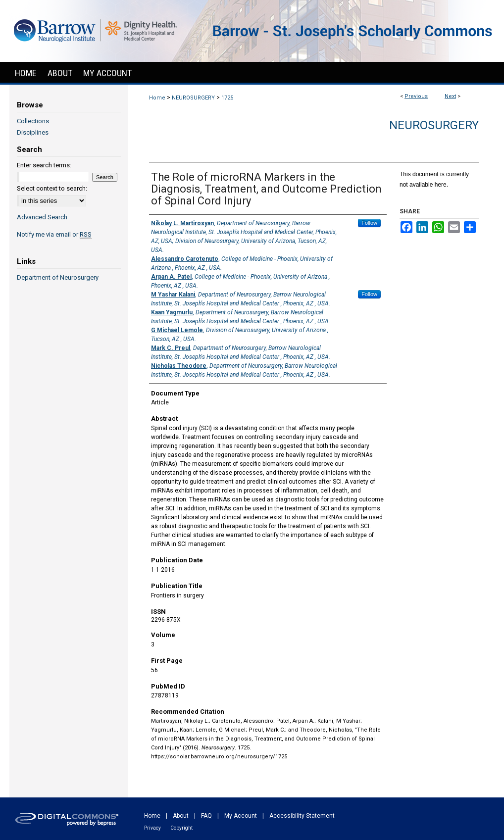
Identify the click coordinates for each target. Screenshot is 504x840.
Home (157, 98)
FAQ (206, 816)
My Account (241, 816)
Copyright (181, 828)
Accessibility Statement (302, 816)
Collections (33, 121)
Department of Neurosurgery (58, 277)
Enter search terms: (44, 165)
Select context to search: (52, 188)
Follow (369, 223)
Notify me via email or (54, 234)
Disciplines (33, 132)
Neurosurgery (434, 125)
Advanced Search (42, 217)
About (181, 816)
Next (450, 96)
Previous (416, 96)
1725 (227, 98)
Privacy (152, 828)
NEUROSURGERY (193, 98)
